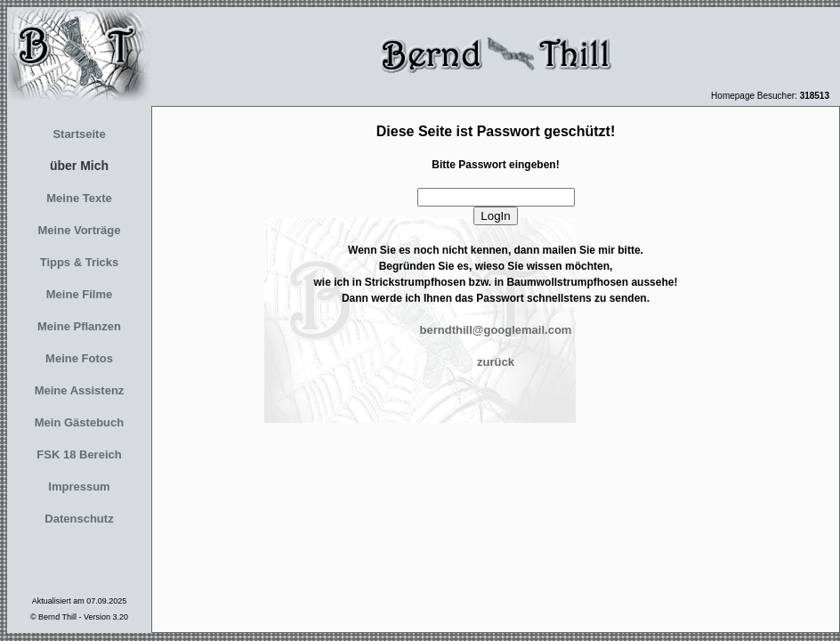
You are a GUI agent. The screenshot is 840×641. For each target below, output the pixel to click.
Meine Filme (79, 294)
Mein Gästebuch (79, 422)
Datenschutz (79, 519)
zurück (496, 362)
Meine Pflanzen (79, 326)
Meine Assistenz (80, 390)
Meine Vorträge (80, 230)
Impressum (79, 487)
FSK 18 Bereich (79, 454)
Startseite (79, 134)
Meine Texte (79, 198)
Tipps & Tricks (80, 262)
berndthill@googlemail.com (496, 330)
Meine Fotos (79, 358)
